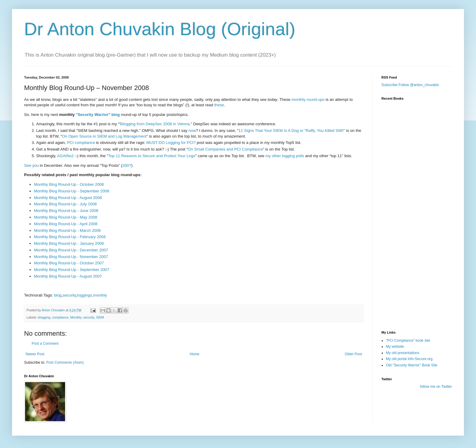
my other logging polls (285, 156)
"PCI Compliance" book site (408, 341)
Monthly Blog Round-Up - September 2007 (72, 270)
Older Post (353, 354)
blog (58, 295)
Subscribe (389, 85)
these (219, 105)
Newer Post (35, 354)
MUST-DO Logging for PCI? (171, 143)
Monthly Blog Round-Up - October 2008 (69, 184)
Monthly (76, 317)
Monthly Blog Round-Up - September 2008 (72, 191)
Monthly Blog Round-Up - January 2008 (69, 243)
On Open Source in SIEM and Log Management (104, 136)
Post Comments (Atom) (65, 362)
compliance (60, 317)
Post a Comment (45, 344)
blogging (44, 317)
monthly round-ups (308, 100)
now (192, 131)
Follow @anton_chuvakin (419, 85)
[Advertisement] (412, 290)
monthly (100, 295)
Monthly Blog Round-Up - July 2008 (65, 204)
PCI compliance (81, 143)
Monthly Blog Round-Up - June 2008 (66, 211)
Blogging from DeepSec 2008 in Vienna (155, 124)
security (69, 295)
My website (395, 347)
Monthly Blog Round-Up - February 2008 (70, 237)
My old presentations (403, 353)
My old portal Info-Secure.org (409, 359)
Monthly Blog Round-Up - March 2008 (67, 230)
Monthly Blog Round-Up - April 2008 (66, 224)
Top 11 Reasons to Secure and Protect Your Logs (152, 156)
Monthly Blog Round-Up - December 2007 (71, 250)
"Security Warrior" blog (98, 115)
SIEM (100, 317)
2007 (127, 165)
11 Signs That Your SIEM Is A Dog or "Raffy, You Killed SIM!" (292, 131)
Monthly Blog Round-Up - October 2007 (69, 263)
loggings (85, 295)
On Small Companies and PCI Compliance (225, 149)
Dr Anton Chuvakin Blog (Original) (160, 29)
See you (31, 165)
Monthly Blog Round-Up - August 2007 (68, 276)
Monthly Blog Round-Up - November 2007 (71, 257)
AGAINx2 (65, 156)
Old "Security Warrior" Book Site (412, 365)
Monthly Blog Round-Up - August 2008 (68, 198)
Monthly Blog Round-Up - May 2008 (66, 217)
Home (195, 354)
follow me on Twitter (436, 387)
